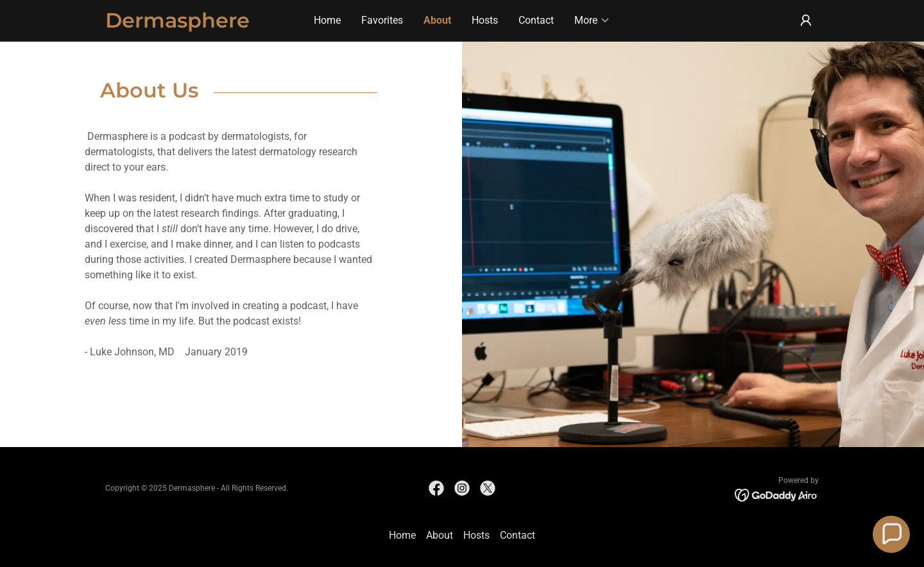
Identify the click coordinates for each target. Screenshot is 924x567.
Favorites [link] (382, 20)
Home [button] (402, 535)
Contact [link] (536, 20)
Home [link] (327, 20)
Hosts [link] (485, 20)
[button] (592, 21)
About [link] (437, 20)
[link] (194, 24)
